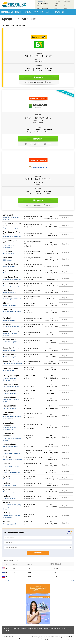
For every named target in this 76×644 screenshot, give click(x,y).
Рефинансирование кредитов (13, 236)
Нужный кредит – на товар (12, 466)
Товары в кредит (8, 273)
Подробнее (66, 217)
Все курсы (5, 580)
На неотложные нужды (10, 447)
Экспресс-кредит (8, 254)
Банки (48, 12)
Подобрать (38, 553)
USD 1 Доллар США (42, 3)
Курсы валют (7, 12)
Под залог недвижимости (11, 387)
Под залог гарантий (9, 524)
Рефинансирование (9, 393)
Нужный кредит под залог (11, 453)
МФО (36, 12)
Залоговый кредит (9, 479)
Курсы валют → (42, 1)
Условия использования (52, 629)
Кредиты (19, 12)
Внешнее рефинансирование (13, 363)
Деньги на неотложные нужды (13, 327)
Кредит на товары (9, 350)
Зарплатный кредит (9, 357)
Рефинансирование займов (12, 299)
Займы (28, 12)
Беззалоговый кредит (10, 485)
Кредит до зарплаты (10, 292)
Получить (39, 77)
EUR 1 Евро (40, 6)
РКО (42, 12)
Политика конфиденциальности (31, 629)
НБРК (72, 580)
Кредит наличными (9, 267)
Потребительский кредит (11, 228)
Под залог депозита (9, 408)
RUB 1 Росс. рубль (42, 8)
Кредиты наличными (10, 305)
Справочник (59, 12)
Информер (16, 629)
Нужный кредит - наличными (12, 460)
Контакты (7, 629)
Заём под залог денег (10, 492)
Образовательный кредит (11, 473)
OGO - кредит (7, 260)
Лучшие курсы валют (10, 560)
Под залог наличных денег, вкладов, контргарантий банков (12, 507)
